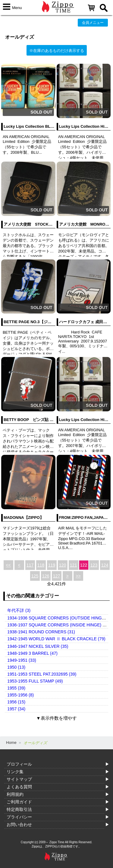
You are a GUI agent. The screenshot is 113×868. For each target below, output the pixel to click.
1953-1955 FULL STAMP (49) (35, 681)
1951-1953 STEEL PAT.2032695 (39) (42, 674)
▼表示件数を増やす (56, 718)
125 (35, 576)
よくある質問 (19, 787)
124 (105, 565)
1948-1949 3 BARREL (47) (32, 653)
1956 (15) (16, 702)
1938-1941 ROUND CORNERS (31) (41, 632)
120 (63, 565)
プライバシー (19, 817)
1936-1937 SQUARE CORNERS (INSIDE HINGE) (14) (59, 625)
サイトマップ (19, 779)
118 (41, 565)
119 (52, 565)
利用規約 (15, 794)
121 (73, 565)
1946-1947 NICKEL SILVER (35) (38, 646)
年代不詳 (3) (19, 610)
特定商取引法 (19, 809)
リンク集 (15, 772)
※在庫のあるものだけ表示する (57, 51)
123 (94, 565)
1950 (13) (16, 667)
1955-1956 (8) (20, 695)
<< (8, 565)
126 (46, 576)
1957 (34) (16, 709)
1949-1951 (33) (22, 660)
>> (78, 576)
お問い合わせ (19, 825)
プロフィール (19, 764)
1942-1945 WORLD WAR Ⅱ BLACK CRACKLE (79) (56, 639)
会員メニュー (93, 23)
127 (56, 576)
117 (30, 565)
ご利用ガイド (19, 802)
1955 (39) (16, 688)
